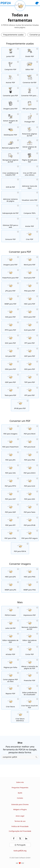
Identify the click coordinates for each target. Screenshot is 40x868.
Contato (20, 798)
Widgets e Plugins (20, 809)
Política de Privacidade (20, 826)
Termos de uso (20, 821)
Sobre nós (20, 782)
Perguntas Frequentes (20, 788)
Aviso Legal (20, 816)
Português (21, 845)
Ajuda (20, 793)
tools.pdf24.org (20, 851)
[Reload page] (20, 6)
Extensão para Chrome (20, 804)
